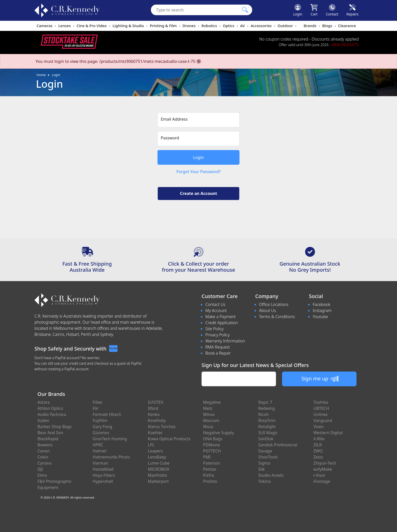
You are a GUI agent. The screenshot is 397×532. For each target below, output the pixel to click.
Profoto (210, 481)
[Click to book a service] (352, 10)
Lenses (64, 26)
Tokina (264, 481)
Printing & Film (163, 26)
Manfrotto (157, 475)
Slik (262, 469)
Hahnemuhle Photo (111, 457)
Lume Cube (159, 463)
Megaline (212, 402)
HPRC (98, 445)
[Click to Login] (298, 10)
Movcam (211, 420)
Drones (189, 26)
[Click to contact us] (332, 10)
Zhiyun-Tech (325, 463)
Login (56, 75)
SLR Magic (268, 433)
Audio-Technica (52, 414)
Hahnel (100, 451)
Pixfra (209, 475)
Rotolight (267, 427)
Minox (209, 414)
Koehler (155, 433)
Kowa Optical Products (169, 439)
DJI (40, 469)
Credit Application (222, 323)
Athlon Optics (50, 408)
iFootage (322, 481)
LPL (151, 445)
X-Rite (319, 439)
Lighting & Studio (128, 26)
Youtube (320, 317)
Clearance (347, 26)
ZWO (318, 451)
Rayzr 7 (265, 402)
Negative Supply (219, 433)
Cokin (43, 457)
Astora (44, 402)
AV (242, 26)
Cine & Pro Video (92, 26)
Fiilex (97, 402)
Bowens (45, 445)
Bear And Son (50, 433)
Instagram (322, 310)
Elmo (42, 475)
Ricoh (263, 414)
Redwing (266, 408)
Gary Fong (102, 427)
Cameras (44, 26)
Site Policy (214, 329)
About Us (267, 310)
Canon (44, 451)
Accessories (261, 26)
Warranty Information (225, 341)
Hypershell (103, 481)
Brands (310, 26)
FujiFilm (100, 420)
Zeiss (318, 457)
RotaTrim (267, 420)
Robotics (209, 26)
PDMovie (212, 445)
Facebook (321, 304)
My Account (216, 310)
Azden (43, 420)
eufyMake (323, 469)
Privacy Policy (217, 335)
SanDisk (266, 439)
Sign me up (320, 379)
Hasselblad (103, 469)
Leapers (155, 451)
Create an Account (198, 193)
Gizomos (101, 433)
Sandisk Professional (278, 445)
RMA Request (218, 347)
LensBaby (157, 457)
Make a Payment (221, 317)
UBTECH (321, 408)
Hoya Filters (104, 475)
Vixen (319, 427)
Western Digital (328, 433)
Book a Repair (218, 353)
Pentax (210, 469)
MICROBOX (158, 469)
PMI (207, 457)
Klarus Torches (162, 427)
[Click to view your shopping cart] (314, 10)
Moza (208, 427)
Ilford (153, 408)
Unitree (321, 414)
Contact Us (215, 304)
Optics (229, 26)
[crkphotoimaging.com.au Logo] (67, 10)
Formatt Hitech (107, 414)
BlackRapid (48, 439)
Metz (208, 408)
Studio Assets (271, 475)
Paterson (212, 463)
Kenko (154, 414)
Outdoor (285, 26)
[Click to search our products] (245, 10)
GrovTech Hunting (110, 439)
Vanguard (323, 420)
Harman (100, 463)
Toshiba (321, 402)
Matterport (158, 481)
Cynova (44, 463)
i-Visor (319, 475)
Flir (96, 408)
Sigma (264, 463)
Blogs (327, 26)
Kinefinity (157, 420)
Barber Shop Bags (55, 427)
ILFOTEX (156, 402)
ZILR (318, 445)
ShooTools (268, 457)
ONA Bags (213, 439)
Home (41, 75)
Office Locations (274, 304)
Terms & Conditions (277, 317)
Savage (265, 451)
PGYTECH (212, 451)
